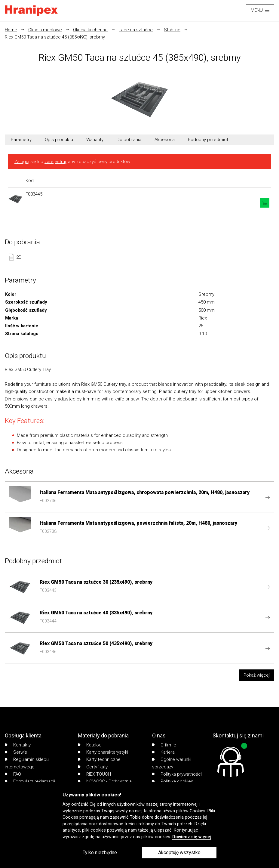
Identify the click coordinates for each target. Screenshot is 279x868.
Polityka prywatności (177, 774)
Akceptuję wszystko (179, 853)
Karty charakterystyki (103, 752)
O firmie (164, 745)
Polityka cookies (173, 781)
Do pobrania (129, 140)
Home (11, 30)
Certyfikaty (93, 767)
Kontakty (18, 745)
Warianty (95, 140)
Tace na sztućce (136, 30)
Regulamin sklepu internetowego (27, 763)
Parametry (21, 140)
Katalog (90, 745)
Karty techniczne (99, 759)
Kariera (163, 752)
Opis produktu (59, 140)
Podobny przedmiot (208, 140)
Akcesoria (165, 140)
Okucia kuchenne (90, 30)
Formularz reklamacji (30, 781)
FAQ (13, 774)
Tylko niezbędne (100, 853)
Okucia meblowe (45, 30)
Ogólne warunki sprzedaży (172, 763)
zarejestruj (55, 162)
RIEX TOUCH (94, 774)
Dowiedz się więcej (192, 837)
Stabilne (172, 30)
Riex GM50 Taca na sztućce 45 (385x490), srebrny (55, 37)
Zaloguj (22, 162)
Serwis (16, 752)
